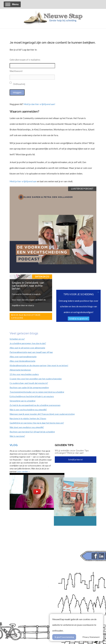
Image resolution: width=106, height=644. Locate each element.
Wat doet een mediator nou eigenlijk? (27, 427)
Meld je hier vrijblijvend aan (23, 181)
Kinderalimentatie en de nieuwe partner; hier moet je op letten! (39, 365)
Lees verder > (23, 471)
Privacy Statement (91, 637)
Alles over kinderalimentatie (23, 361)
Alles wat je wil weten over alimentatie (27, 348)
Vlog (14, 445)
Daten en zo (42, 277)
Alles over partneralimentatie (23, 357)
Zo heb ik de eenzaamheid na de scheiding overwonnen (35, 405)
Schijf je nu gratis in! (79, 319)
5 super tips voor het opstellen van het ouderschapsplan (36, 379)
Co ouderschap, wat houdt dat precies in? (29, 383)
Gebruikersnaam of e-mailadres (25, 60)
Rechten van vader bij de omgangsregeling (29, 387)
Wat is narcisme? (17, 436)
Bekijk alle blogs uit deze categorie (26, 316)
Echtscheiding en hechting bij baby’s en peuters (32, 396)
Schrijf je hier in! (76, 460)
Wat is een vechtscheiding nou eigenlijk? (28, 410)
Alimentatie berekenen (20, 370)
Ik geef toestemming (64, 637)
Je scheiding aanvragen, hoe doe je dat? (28, 343)
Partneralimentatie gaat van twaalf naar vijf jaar (31, 352)
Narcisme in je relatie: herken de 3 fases (28, 418)
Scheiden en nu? (17, 339)
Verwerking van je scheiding (23, 401)
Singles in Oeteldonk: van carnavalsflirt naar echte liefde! (28, 286)
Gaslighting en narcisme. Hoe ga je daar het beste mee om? (37, 423)
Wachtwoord (16, 71)
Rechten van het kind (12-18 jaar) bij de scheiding (32, 432)
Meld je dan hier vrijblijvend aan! (39, 104)
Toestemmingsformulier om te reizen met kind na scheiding (37, 392)
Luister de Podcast (82, 189)
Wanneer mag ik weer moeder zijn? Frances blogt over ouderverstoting (42, 414)
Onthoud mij (17, 84)
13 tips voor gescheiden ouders (24, 374)
